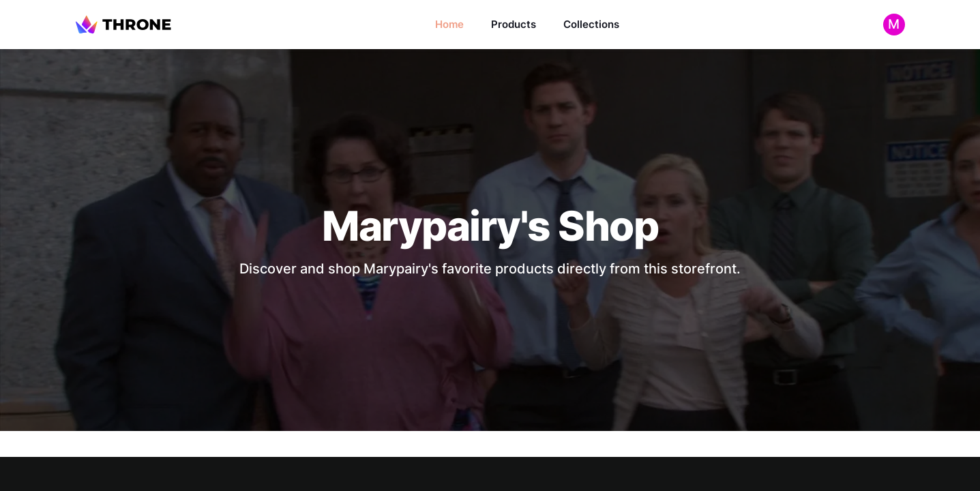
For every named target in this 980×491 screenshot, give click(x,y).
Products (514, 24)
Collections (591, 24)
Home (449, 24)
